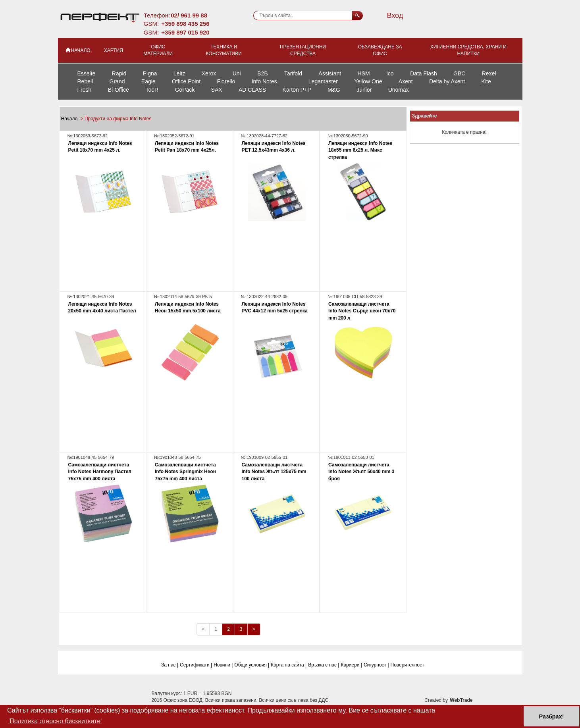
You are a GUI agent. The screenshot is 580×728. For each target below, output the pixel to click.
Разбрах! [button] (552, 716)
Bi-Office (119, 90)
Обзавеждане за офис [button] (380, 50)
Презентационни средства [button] (303, 50)
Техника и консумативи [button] (224, 50)
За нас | (170, 665)
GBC (459, 73)
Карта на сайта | (289, 665)
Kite (486, 81)
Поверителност (408, 665)
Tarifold (293, 73)
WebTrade (461, 700)
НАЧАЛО (78, 50)
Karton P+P (297, 90)
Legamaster (323, 81)
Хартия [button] (114, 50)
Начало (70, 119)
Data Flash (424, 73)
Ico (390, 73)
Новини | (223, 665)
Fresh (85, 90)
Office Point (186, 81)
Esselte (87, 73)
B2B (262, 73)
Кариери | (351, 665)
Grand (117, 81)
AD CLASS (252, 90)
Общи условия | (252, 665)
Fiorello (226, 81)
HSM (364, 73)
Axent (406, 81)
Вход (395, 15)
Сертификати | (196, 665)
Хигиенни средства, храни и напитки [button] (468, 50)
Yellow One (368, 81)
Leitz (179, 73)
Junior (364, 90)
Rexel (489, 73)
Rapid (119, 73)
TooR (152, 90)
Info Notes (264, 81)
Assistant (330, 73)
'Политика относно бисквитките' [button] (55, 721)
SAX (217, 90)
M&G (334, 90)
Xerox (209, 73)
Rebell (85, 81)
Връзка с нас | (324, 665)
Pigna (150, 73)
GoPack (185, 90)
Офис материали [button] (158, 50)
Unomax (399, 90)
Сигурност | (376, 665)
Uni (237, 73)
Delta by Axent (447, 81)
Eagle (148, 81)
